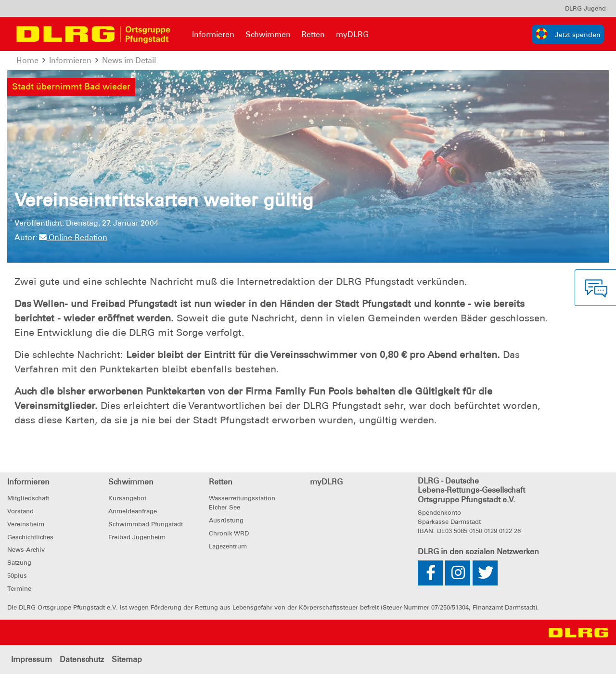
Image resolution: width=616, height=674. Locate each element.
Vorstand (20, 511)
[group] (568, 34)
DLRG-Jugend (585, 8)
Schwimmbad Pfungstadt (146, 524)
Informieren (213, 34)
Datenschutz (82, 659)
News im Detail (129, 60)
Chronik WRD (229, 533)
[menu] (585, 8)
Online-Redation (73, 237)
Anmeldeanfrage (133, 511)
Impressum (32, 659)
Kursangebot (127, 498)
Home (27, 60)
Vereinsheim (26, 524)
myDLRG (352, 34)
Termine (19, 589)
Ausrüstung (226, 520)
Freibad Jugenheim (137, 537)
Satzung (19, 563)
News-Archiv (26, 550)
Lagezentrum (228, 546)
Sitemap (127, 659)
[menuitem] (585, 8)
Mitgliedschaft (28, 498)
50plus (17, 576)
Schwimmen (268, 34)
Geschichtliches (30, 537)
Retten (313, 34)
